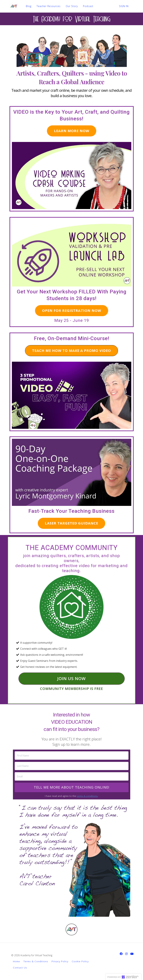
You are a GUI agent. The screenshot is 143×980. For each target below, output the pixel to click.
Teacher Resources (49, 6)
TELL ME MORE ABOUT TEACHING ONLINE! (72, 787)
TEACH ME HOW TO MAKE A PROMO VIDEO (71, 351)
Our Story (72, 6)
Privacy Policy (60, 961)
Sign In (124, 6)
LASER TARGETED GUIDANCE (71, 523)
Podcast (88, 6)
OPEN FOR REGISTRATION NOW (72, 311)
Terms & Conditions (36, 961)
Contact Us (20, 967)
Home (16, 961)
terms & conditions (87, 796)
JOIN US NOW (71, 678)
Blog (29, 6)
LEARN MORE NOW (72, 131)
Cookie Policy (80, 961)
